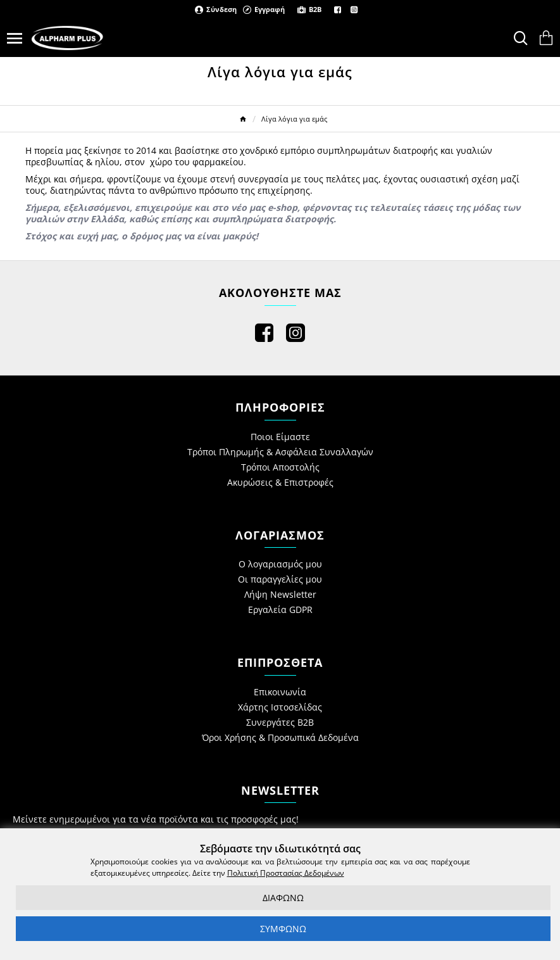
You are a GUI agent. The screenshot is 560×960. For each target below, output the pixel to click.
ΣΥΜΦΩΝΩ (283, 929)
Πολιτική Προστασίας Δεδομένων (286, 873)
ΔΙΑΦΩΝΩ (283, 898)
